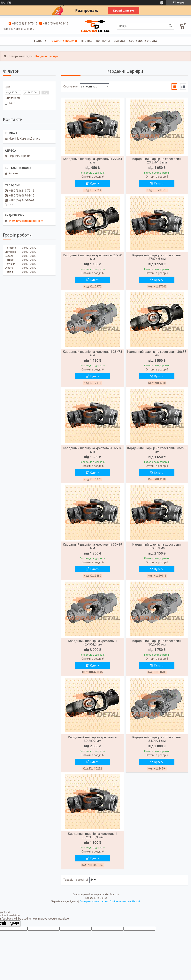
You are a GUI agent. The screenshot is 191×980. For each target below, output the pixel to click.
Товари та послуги (64, 41)
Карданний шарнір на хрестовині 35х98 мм (157, 450)
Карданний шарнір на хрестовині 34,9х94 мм (157, 739)
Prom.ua (114, 894)
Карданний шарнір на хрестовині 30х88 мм (157, 353)
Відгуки (119, 41)
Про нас (87, 41)
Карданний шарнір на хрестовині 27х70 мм (93, 257)
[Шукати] (171, 26)
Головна (40, 41)
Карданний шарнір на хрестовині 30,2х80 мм (157, 643)
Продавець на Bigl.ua (96, 898)
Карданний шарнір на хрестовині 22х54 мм (93, 161)
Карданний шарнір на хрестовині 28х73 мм (93, 353)
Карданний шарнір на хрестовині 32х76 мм (93, 450)
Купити (95, 183)
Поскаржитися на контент (94, 901)
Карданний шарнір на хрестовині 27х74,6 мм (157, 257)
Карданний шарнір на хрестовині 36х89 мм (93, 546)
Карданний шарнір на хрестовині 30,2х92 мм (93, 739)
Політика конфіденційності (125, 901)
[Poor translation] (14, 924)
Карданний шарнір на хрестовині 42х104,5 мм (93, 643)
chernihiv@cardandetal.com (26, 221)
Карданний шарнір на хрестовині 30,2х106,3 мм (93, 835)
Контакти (103, 41)
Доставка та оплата (143, 41)
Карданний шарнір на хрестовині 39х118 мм (157, 546)
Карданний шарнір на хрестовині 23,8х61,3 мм (157, 161)
